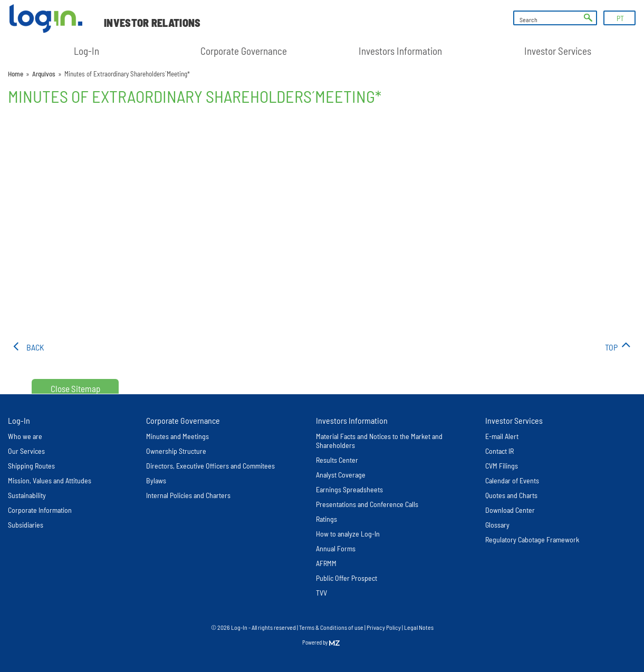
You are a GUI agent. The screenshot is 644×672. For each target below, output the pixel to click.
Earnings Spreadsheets (349, 489)
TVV (321, 593)
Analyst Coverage (341, 475)
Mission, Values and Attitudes (50, 480)
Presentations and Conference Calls (367, 504)
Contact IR (499, 451)
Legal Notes (419, 627)
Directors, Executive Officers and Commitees (210, 466)
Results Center (337, 460)
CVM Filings (502, 466)
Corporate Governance (244, 51)
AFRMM (326, 563)
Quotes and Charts (511, 495)
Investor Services (558, 51)
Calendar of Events (512, 480)
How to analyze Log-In (348, 534)
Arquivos (44, 74)
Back (35, 347)
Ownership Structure (176, 451)
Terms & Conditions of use (332, 627)
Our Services (26, 451)
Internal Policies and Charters (188, 495)
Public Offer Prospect (347, 578)
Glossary (497, 525)
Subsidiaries (26, 525)
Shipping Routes (31, 466)
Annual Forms (336, 548)
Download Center (510, 510)
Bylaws (156, 480)
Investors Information (400, 51)
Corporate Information (40, 510)
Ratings (326, 519)
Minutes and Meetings (177, 436)
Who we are (25, 436)
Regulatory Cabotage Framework (532, 539)
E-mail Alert (502, 436)
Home (16, 74)
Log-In (86, 51)
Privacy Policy (384, 627)
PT (620, 18)
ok (588, 18)
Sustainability (27, 495)
